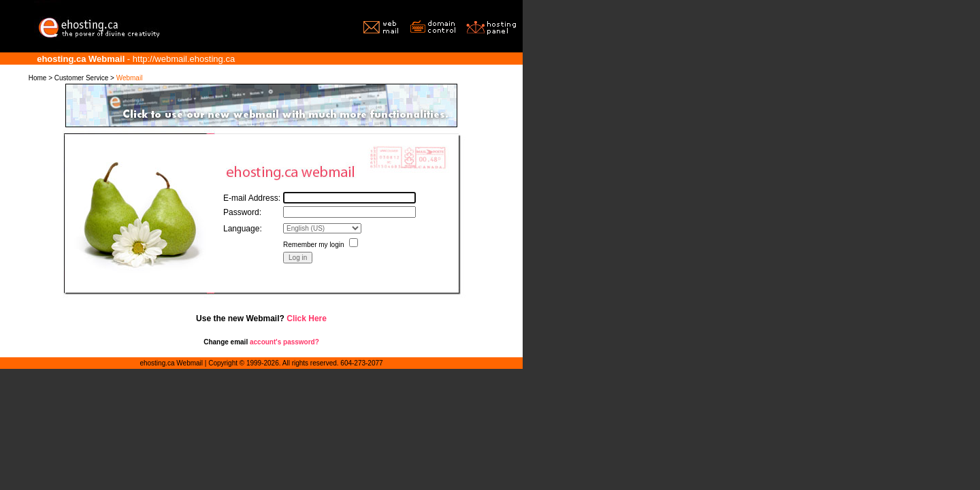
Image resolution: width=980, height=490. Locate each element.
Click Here (307, 318)
